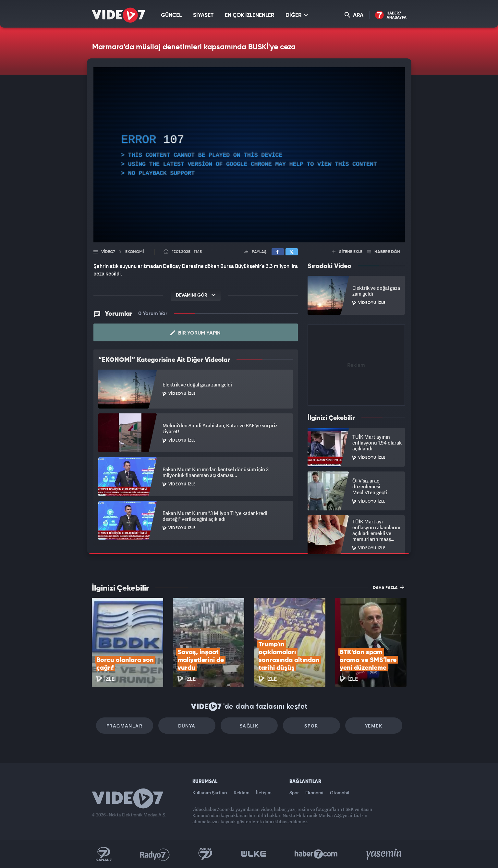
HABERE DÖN (384, 252)
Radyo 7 (155, 854)
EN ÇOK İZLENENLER (249, 15)
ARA (354, 15)
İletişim (264, 793)
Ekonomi (314, 793)
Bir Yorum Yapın (195, 333)
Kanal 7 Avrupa (205, 854)
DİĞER (297, 15)
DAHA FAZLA (389, 587)
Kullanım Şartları (210, 793)
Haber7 (316, 854)
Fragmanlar (124, 726)
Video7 (108, 252)
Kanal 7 (103, 854)
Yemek (374, 726)
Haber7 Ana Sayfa (391, 15)
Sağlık (249, 726)
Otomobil (340, 793)
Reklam (242, 793)
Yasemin (384, 854)
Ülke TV (254, 854)
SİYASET (203, 15)
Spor (311, 726)
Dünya (187, 726)
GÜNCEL (171, 15)
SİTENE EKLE (347, 252)
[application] (249, 155)
